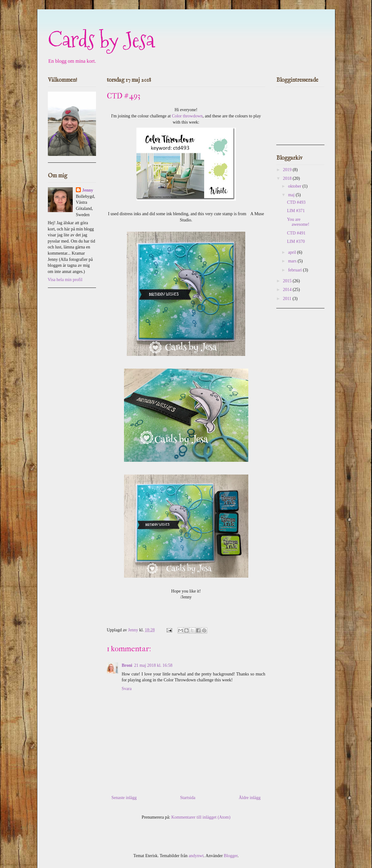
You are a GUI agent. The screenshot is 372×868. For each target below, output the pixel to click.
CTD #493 (296, 202)
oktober (295, 186)
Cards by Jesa (101, 40)
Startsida (188, 798)
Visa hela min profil (65, 280)
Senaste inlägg (124, 798)
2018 (288, 178)
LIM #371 (296, 211)
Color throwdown (187, 116)
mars (293, 261)
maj (292, 195)
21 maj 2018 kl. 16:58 (153, 665)
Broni (127, 665)
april (293, 252)
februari (296, 270)
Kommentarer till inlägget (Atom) (201, 817)
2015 (288, 281)
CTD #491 (296, 233)
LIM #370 (296, 241)
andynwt (196, 856)
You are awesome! (298, 222)
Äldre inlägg (250, 798)
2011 (288, 299)
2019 (288, 170)
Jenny (88, 190)
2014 (288, 290)
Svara (127, 689)
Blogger (231, 856)
